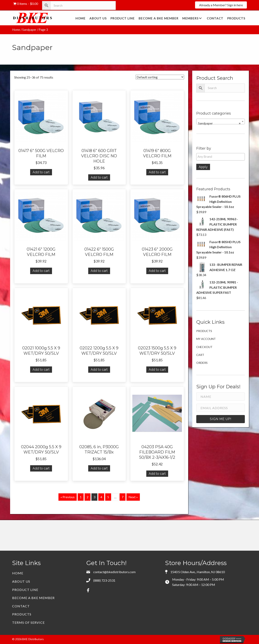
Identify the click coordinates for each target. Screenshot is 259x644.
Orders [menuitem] (202, 363)
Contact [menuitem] (21, 606)
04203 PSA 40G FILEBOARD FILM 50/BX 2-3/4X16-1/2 (157, 452)
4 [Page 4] (101, 497)
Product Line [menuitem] (25, 590)
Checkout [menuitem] (204, 347)
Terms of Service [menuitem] (28, 622)
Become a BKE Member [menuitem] (33, 598)
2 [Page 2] (88, 497)
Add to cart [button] (41, 172)
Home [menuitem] (18, 573)
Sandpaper (29, 30)
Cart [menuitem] (200, 355)
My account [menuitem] (206, 339)
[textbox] (222, 157)
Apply (203, 167)
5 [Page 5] (108, 497)
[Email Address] (221, 408)
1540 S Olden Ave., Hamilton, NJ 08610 (198, 572)
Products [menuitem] (204, 331)
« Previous (68, 497)
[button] (221, 5)
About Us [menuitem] (21, 581)
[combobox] (221, 121)
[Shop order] (160, 77)
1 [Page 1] (81, 497)
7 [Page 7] (123, 497)
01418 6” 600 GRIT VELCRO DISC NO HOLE (99, 156)
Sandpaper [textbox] (219, 123)
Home (16, 30)
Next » (133, 497)
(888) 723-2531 (104, 580)
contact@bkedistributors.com (114, 572)
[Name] (221, 397)
